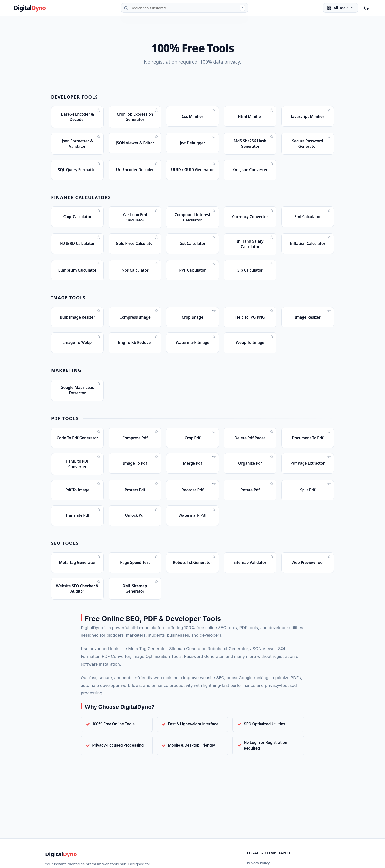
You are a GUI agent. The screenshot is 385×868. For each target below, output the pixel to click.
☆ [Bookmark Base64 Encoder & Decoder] (99, 110)
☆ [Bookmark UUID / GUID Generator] (214, 166)
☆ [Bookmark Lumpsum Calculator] (99, 272)
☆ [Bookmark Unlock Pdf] (156, 528)
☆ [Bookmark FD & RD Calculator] (99, 244)
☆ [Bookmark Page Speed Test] (156, 577)
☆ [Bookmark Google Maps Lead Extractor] (99, 396)
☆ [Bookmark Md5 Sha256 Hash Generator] (272, 138)
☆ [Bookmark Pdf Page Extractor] (329, 473)
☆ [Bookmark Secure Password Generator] (329, 138)
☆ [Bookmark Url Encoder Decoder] (156, 166)
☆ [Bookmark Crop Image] (214, 320)
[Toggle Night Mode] (366, 8)
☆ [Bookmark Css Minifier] (214, 110)
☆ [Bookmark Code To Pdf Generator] (99, 445)
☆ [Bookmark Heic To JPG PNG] (272, 320)
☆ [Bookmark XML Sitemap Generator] (156, 604)
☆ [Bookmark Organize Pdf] (272, 473)
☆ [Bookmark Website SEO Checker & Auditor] (99, 604)
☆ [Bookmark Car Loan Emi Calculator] (156, 216)
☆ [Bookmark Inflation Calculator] (329, 244)
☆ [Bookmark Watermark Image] (214, 347)
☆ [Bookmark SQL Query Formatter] (99, 166)
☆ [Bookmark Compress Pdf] (156, 445)
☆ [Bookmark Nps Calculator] (156, 272)
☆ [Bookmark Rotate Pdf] (272, 501)
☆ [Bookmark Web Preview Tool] (329, 577)
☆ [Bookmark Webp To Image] (272, 347)
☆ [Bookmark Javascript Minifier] (329, 110)
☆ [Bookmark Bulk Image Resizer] (99, 320)
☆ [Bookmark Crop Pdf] (214, 445)
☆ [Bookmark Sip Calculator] (272, 272)
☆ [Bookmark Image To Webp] (99, 347)
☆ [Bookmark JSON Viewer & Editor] (156, 138)
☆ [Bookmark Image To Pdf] (156, 473)
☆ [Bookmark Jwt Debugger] (214, 138)
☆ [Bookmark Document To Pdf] (329, 445)
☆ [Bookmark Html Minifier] (272, 110)
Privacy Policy (258, 863)
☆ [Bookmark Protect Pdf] (156, 501)
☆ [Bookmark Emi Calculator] (329, 216)
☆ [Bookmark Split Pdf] (329, 501)
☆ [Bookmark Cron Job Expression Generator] (156, 110)
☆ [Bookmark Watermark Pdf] (214, 528)
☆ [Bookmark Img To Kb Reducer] (156, 347)
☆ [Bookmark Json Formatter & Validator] (99, 138)
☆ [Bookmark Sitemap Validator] (272, 577)
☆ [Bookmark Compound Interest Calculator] (214, 216)
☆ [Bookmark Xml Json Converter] (272, 166)
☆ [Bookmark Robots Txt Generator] (214, 577)
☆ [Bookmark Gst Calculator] (214, 244)
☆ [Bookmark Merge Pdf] (214, 473)
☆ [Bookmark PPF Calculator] (214, 272)
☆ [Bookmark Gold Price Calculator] (156, 244)
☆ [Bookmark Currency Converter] (272, 216)
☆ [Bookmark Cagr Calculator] (99, 216)
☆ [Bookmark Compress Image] (156, 320)
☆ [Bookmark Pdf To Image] (99, 501)
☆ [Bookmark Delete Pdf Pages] (272, 445)
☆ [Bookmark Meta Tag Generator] (99, 577)
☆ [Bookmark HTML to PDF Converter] (99, 473)
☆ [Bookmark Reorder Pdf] (214, 501)
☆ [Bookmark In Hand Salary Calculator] (272, 244)
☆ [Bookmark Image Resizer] (329, 320)
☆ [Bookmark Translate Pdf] (99, 528)
